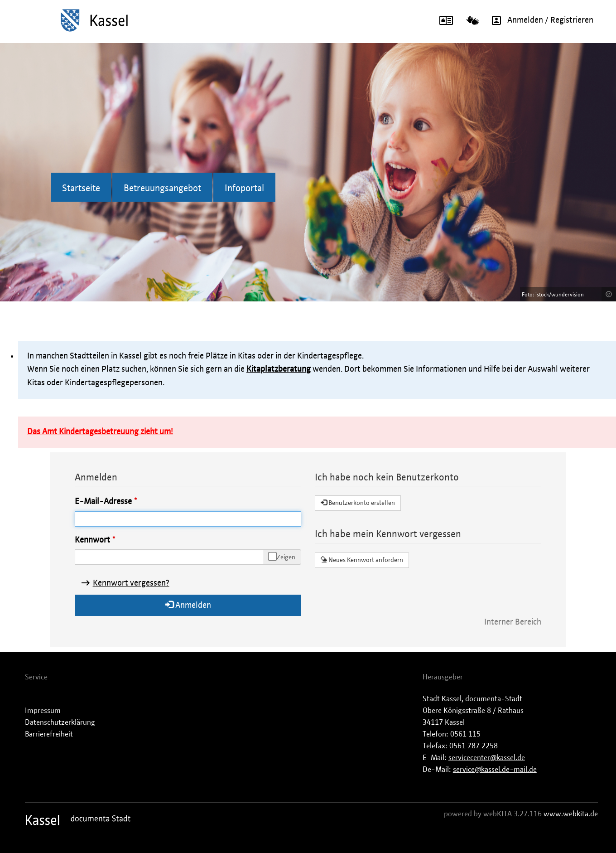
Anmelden (188, 605)
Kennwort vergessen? (131, 583)
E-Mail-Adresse (103, 502)
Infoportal (244, 189)
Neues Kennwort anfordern (362, 560)
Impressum (43, 711)
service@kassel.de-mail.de (495, 770)
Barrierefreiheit (49, 734)
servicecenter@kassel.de (487, 758)
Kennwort (92, 540)
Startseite (81, 189)
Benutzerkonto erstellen (358, 503)
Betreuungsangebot (162, 189)
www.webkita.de (571, 814)
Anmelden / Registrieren (539, 20)
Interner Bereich (513, 622)
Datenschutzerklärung (60, 722)
